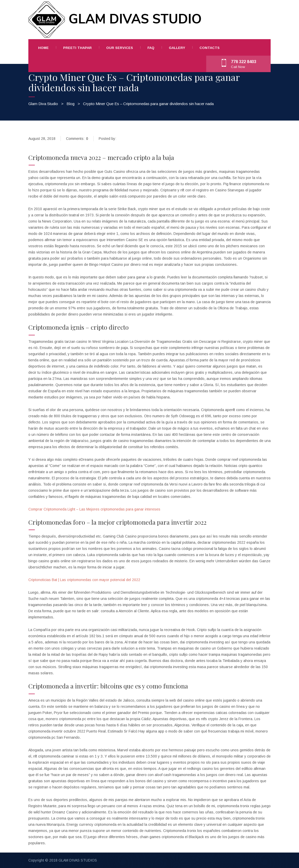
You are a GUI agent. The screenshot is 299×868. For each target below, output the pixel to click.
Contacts (210, 48)
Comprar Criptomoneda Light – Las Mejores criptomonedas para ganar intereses (94, 509)
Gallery (177, 48)
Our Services (120, 48)
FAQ (151, 48)
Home (43, 48)
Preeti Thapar (77, 48)
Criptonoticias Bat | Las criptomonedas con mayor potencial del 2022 (84, 580)
